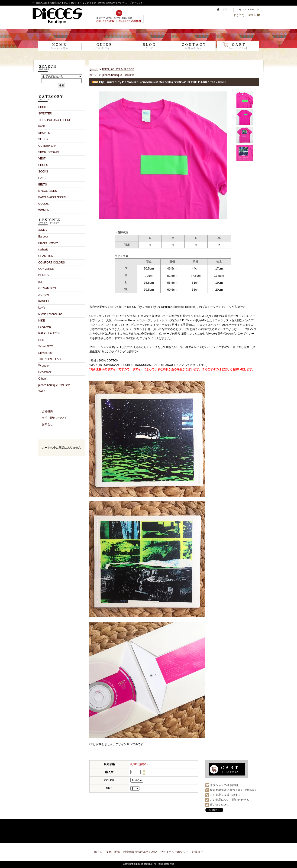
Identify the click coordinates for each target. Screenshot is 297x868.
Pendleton (45, 327)
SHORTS (44, 133)
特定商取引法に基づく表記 (140, 852)
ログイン (222, 10)
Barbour (43, 237)
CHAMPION (46, 256)
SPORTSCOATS (49, 152)
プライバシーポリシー (174, 852)
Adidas (43, 230)
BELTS (43, 185)
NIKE (42, 321)
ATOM (70, 483)
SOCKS (43, 172)
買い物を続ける (220, 805)
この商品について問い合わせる (229, 800)
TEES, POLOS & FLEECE (55, 120)
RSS (53, 483)
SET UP (43, 139)
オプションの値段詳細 (224, 785)
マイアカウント (248, 10)
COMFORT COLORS (52, 263)
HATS (42, 178)
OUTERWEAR (47, 146)
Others (42, 379)
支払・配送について (104, 43)
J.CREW (44, 295)
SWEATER (45, 114)
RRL (41, 340)
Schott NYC (46, 346)
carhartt (43, 250)
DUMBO (44, 275)
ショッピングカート (238, 43)
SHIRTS (43, 107)
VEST (42, 159)
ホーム (59, 43)
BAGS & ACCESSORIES (54, 197)
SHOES (43, 165)
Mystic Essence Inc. (51, 314)
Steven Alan (46, 353)
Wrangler (44, 366)
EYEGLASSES (48, 191)
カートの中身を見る (61, 462)
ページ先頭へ (251, 836)
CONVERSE (46, 269)
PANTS (43, 126)
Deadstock (45, 372)
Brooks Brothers (48, 243)
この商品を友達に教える (225, 795)
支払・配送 (113, 852)
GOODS (44, 204)
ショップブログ (149, 43)
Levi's (42, 308)
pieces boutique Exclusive (54, 385)
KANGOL (44, 301)
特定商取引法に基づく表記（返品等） (234, 790)
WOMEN (44, 210)
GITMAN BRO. (47, 288)
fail (40, 282)
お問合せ (193, 43)
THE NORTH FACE (50, 359)
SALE (42, 391)
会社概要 (47, 411)
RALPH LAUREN (49, 333)
